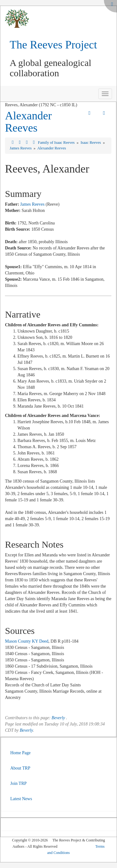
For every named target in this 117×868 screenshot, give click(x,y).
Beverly (58, 718)
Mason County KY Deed (27, 641)
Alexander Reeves (28, 122)
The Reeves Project (53, 45)
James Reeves (21, 148)
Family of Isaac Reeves (57, 143)
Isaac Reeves (91, 143)
